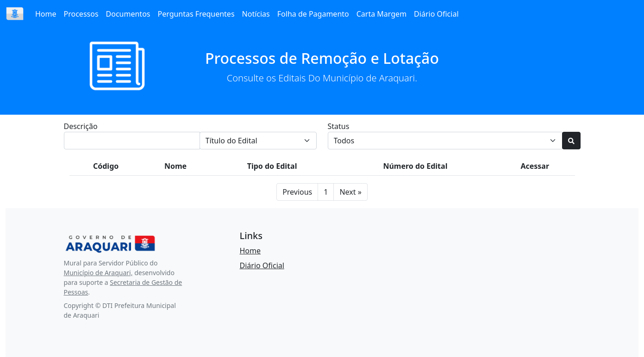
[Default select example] (445, 141)
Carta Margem (381, 14)
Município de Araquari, (98, 273)
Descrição (81, 126)
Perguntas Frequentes (196, 14)
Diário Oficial (436, 14)
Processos (81, 14)
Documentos (128, 14)
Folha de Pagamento (313, 14)
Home (46, 14)
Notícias (256, 14)
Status (339, 126)
